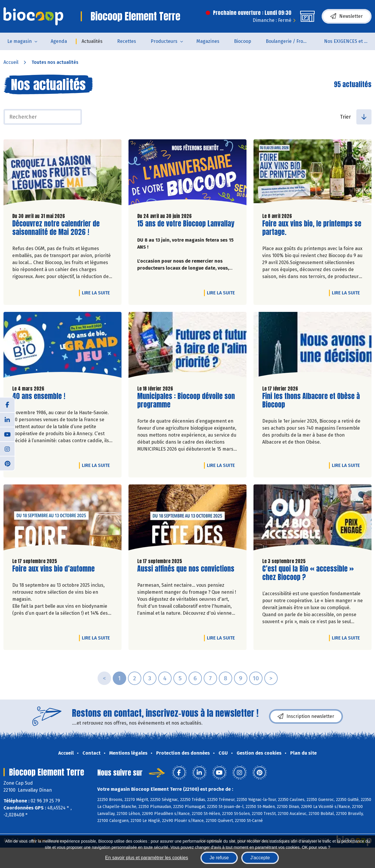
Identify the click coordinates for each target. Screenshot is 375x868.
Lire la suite (97, 293)
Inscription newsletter (306, 716)
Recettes (127, 41)
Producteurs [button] (164, 41)
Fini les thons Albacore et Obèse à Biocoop (311, 400)
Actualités (92, 41)
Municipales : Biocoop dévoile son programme (186, 400)
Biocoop (243, 41)
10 (256, 678)
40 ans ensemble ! (39, 396)
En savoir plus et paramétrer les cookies (147, 858)
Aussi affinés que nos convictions (186, 569)
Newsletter (347, 16)
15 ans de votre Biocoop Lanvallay (186, 224)
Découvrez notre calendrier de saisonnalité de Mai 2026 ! (56, 228)
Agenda (59, 41)
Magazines (208, 41)
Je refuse (219, 858)
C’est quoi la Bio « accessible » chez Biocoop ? (308, 573)
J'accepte (260, 858)
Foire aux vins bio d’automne (53, 569)
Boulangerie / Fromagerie (291, 41)
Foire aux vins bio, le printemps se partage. (312, 228)
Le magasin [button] (20, 41)
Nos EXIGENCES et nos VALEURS (350, 41)
